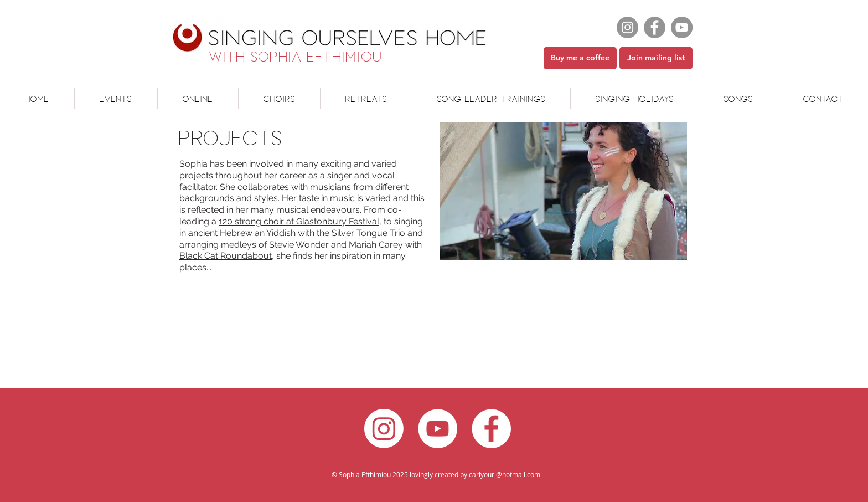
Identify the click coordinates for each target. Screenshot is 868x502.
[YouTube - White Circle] (438, 429)
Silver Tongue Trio (368, 233)
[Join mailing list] (656, 58)
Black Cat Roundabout (226, 256)
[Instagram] (627, 27)
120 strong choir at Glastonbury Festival (299, 221)
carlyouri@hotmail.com (505, 474)
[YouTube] (682, 27)
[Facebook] (655, 27)
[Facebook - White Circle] (491, 429)
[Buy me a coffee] (580, 58)
